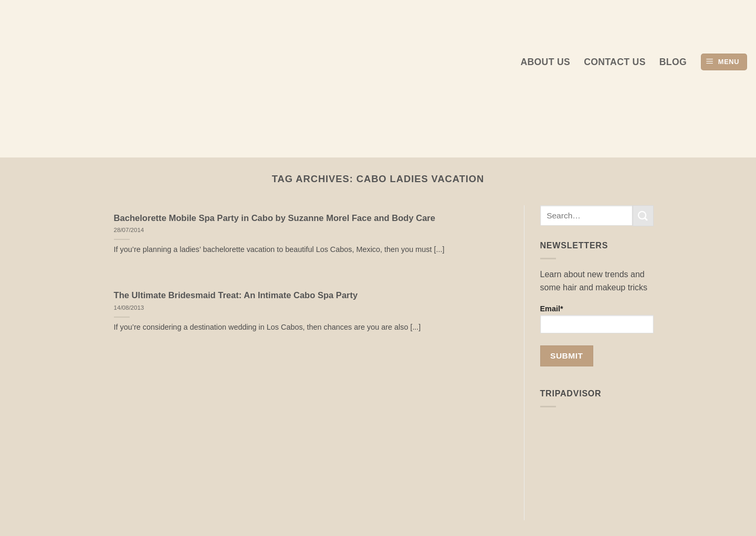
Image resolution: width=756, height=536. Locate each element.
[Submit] (643, 216)
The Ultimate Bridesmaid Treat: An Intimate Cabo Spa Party (236, 295)
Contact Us (615, 62)
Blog (673, 62)
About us (545, 62)
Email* (597, 319)
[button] (724, 62)
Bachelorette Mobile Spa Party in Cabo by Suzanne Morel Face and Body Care (275, 218)
